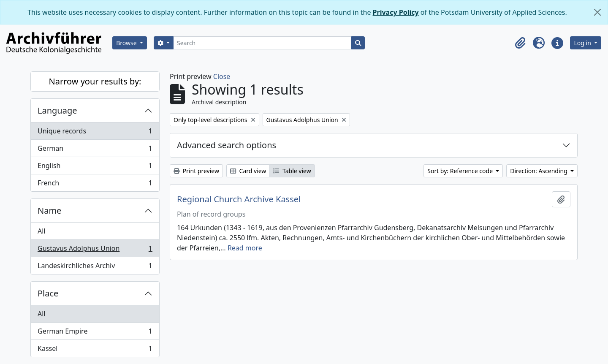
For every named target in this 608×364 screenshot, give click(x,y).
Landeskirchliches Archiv (95, 267)
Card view (248, 171)
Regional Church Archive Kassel (239, 199)
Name (49, 211)
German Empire (95, 333)
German (95, 150)
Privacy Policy (396, 12)
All (41, 231)
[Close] (597, 12)
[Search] (262, 43)
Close (222, 76)
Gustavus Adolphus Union (95, 250)
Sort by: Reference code (461, 171)
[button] (520, 43)
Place (48, 293)
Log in (583, 43)
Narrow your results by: (95, 81)
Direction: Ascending (539, 171)
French (95, 185)
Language (57, 110)
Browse (127, 43)
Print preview (196, 171)
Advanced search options (227, 145)
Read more (245, 248)
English (95, 167)
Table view (292, 171)
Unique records (95, 133)
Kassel (95, 350)
